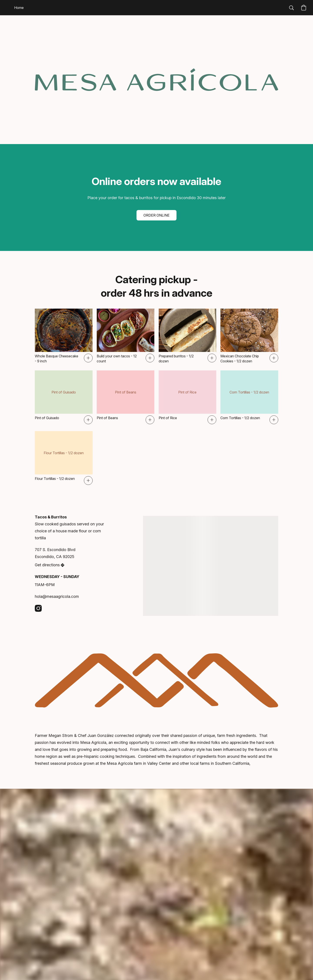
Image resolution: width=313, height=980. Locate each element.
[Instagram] (38, 608)
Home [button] (19, 8)
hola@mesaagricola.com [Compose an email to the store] (57, 596)
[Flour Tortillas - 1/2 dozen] (64, 458)
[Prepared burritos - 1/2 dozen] (188, 336)
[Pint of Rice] (188, 397)
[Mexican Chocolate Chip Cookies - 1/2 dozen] (249, 336)
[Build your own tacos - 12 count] (126, 336)
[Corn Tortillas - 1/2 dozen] (249, 397)
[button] (291, 8)
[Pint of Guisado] (64, 397)
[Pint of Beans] (126, 397)
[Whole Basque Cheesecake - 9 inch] (64, 336)
